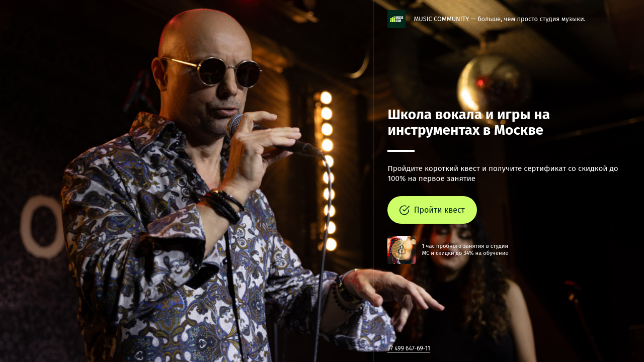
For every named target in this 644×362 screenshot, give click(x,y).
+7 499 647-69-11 (409, 348)
